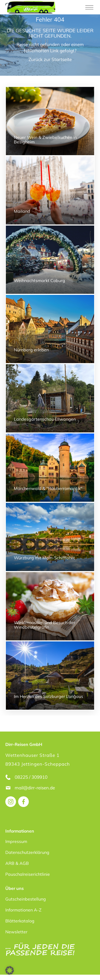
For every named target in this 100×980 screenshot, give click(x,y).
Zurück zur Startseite (50, 59)
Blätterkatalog (20, 921)
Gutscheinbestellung (26, 899)
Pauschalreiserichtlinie (28, 874)
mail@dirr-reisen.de (35, 788)
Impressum (16, 841)
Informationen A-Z (23, 910)
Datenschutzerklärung (27, 852)
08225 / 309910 (31, 777)
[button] (10, 970)
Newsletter (16, 932)
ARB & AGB (17, 863)
